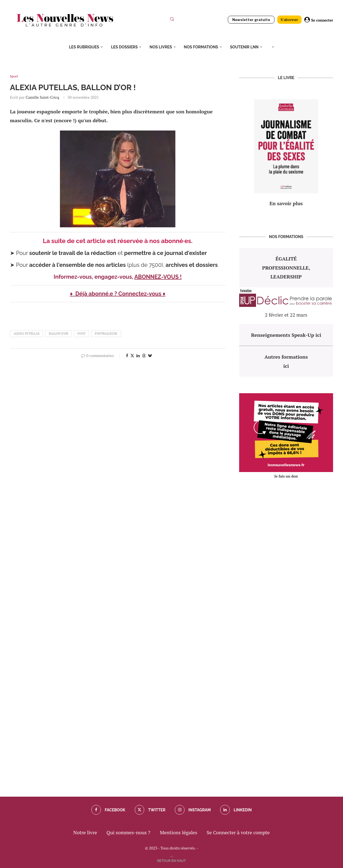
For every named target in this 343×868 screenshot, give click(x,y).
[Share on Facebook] (127, 355)
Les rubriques (84, 47)
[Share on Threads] (144, 355)
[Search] (172, 20)
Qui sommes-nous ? (128, 832)
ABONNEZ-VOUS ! (158, 277)
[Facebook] (108, 810)
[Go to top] (171, 860)
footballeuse (106, 333)
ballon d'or (59, 333)
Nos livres (161, 47)
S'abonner (289, 20)
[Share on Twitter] (132, 355)
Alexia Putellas (27, 333)
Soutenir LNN (244, 47)
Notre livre (85, 832)
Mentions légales (178, 832)
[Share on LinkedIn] (138, 355)
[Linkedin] (237, 810)
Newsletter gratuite (251, 20)
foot (82, 333)
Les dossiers (124, 47)
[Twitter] (150, 810)
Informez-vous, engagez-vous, (94, 277)
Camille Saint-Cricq (43, 97)
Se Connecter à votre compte (238, 832)
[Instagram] (193, 810)
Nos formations (201, 47)
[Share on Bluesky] (150, 355)
